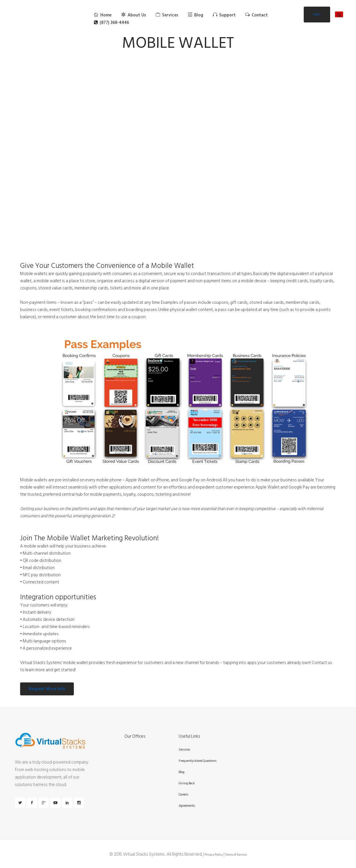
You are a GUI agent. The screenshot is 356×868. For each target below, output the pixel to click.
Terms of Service (236, 855)
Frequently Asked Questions (198, 761)
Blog (182, 772)
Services (184, 750)
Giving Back (187, 783)
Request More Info (47, 689)
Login (317, 14)
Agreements (187, 806)
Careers (183, 795)
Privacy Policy (214, 855)
